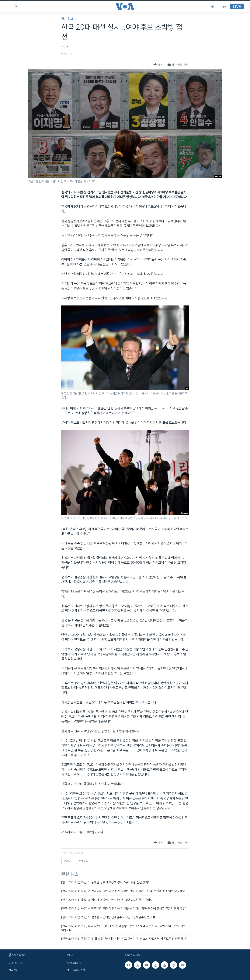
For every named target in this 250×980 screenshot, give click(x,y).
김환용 (65, 47)
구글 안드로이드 (17, 963)
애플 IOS (13, 970)
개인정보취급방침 (76, 970)
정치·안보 (67, 19)
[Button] (158, 65)
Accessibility (74, 963)
